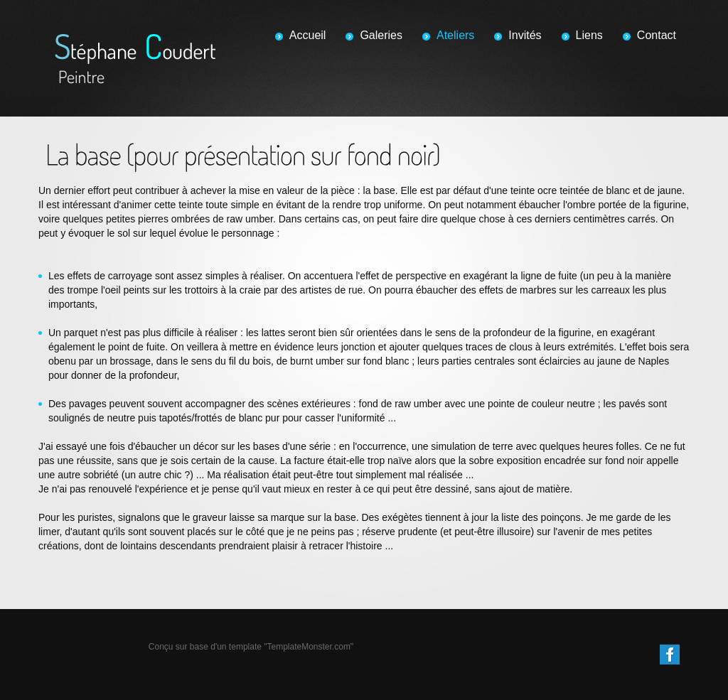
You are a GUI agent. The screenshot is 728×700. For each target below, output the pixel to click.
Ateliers (455, 35)
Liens (589, 35)
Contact (657, 35)
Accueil (308, 35)
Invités (525, 35)
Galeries (381, 35)
